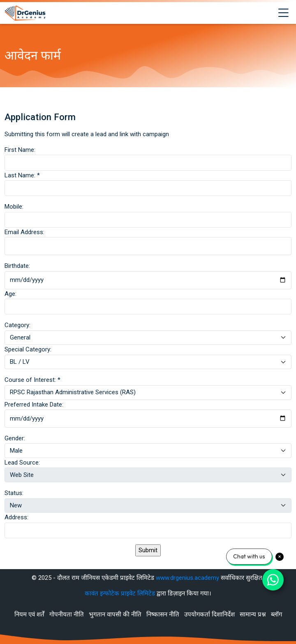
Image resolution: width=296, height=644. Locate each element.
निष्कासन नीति (163, 614)
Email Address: (24, 232)
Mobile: (14, 207)
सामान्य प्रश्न (253, 614)
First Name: (20, 150)
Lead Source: (22, 463)
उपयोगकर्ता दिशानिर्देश (209, 614)
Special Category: (28, 349)
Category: (17, 325)
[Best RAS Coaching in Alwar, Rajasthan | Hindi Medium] (25, 13)
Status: (14, 493)
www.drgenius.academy (187, 578)
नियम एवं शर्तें (29, 614)
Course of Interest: (32, 380)
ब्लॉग (276, 614)
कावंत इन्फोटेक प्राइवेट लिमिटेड (121, 593)
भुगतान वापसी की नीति (115, 614)
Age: (10, 294)
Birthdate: (17, 266)
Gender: (15, 438)
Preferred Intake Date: (34, 405)
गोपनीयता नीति (67, 614)
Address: (16, 517)
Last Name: (22, 175)
